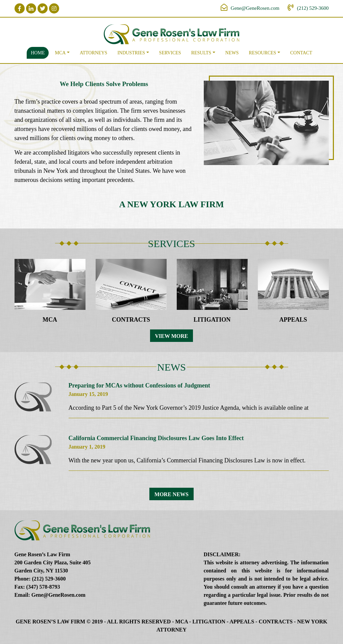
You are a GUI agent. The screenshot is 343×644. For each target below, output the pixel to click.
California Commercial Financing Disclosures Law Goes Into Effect (156, 438)
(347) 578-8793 (43, 587)
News (232, 53)
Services (170, 53)
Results (201, 53)
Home (38, 53)
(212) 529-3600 (313, 8)
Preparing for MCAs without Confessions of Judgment (139, 385)
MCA (60, 53)
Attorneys (93, 53)
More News (171, 494)
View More (172, 336)
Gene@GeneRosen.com (255, 8)
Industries (131, 53)
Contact (301, 53)
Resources (262, 53)
